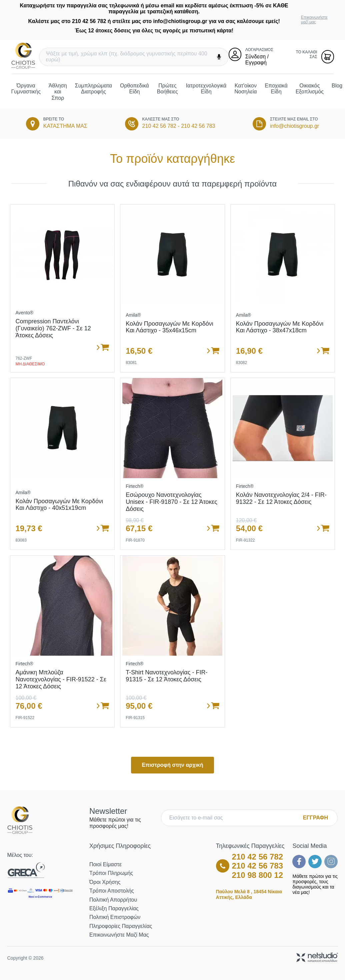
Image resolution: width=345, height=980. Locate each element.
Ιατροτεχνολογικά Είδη (206, 89)
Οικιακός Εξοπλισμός (310, 89)
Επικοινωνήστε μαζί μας (314, 20)
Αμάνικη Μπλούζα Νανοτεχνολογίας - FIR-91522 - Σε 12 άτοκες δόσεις (61, 679)
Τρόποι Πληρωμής (111, 873)
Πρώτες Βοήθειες (167, 89)
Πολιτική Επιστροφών (115, 917)
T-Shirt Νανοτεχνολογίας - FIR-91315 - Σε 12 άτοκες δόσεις (166, 676)
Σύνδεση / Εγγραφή (257, 60)
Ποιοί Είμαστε (105, 864)
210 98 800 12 (257, 875)
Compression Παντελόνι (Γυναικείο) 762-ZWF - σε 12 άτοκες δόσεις (53, 328)
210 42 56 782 (159, 126)
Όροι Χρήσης (105, 882)
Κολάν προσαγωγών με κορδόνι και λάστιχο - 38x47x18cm (280, 327)
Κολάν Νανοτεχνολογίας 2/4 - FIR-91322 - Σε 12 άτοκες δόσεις (281, 498)
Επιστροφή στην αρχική (172, 765)
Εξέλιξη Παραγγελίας (114, 908)
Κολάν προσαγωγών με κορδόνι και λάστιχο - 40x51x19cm (59, 505)
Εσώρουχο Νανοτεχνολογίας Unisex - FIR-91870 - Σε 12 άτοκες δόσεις (171, 502)
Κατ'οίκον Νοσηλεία (245, 89)
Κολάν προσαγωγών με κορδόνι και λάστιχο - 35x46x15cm (169, 327)
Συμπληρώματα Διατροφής (93, 89)
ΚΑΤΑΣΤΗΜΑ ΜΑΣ (65, 126)
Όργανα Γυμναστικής (26, 89)
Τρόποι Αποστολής (112, 891)
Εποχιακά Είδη (276, 89)
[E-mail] (233, 818)
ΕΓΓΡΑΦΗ (315, 818)
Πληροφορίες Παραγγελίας (121, 926)
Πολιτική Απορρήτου (113, 900)
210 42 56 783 (198, 126)
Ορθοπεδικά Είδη (134, 89)
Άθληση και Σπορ (58, 92)
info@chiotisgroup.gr (294, 126)
